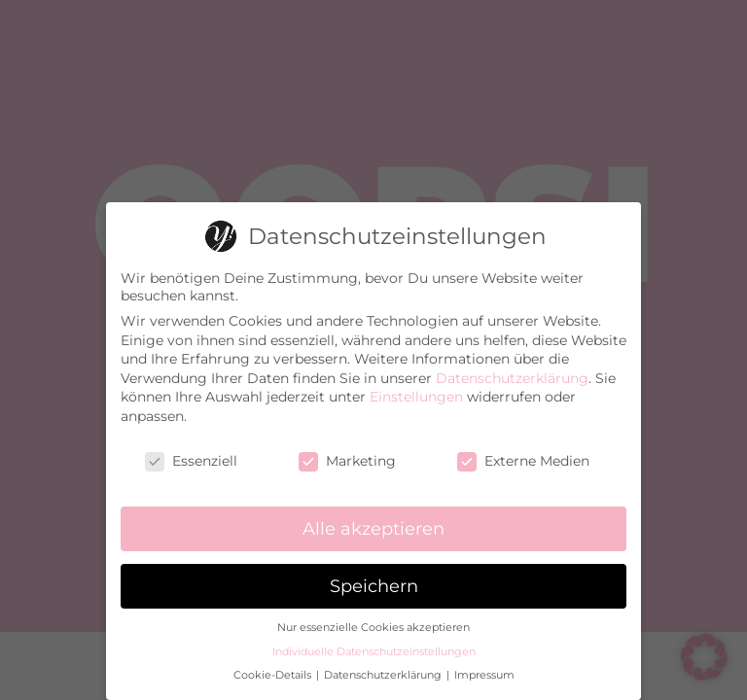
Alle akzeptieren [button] (373, 521)
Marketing (347, 452)
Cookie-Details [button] (274, 667)
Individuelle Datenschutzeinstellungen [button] (374, 643)
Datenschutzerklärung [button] (384, 667)
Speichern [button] (374, 578)
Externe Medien (523, 452)
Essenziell (191, 452)
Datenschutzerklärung (512, 369)
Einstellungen (416, 389)
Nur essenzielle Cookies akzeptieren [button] (373, 620)
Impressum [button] (484, 667)
